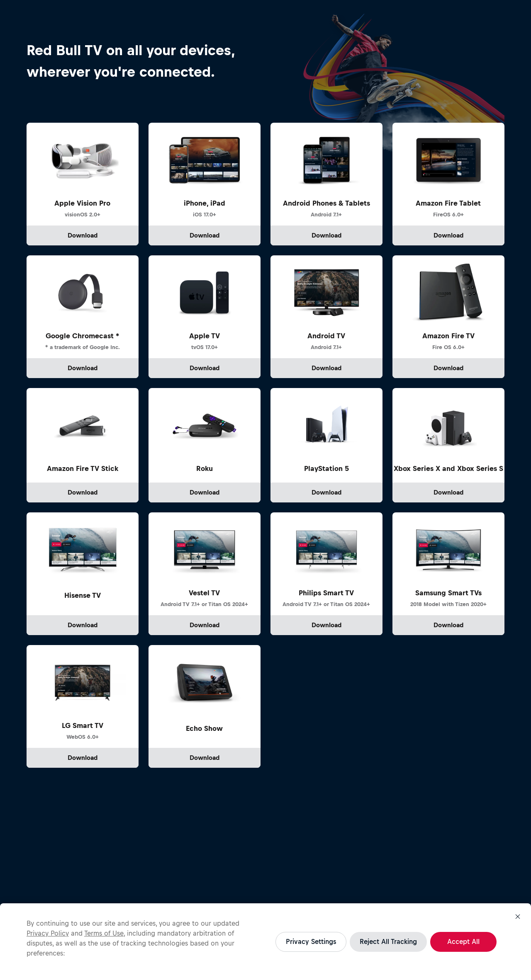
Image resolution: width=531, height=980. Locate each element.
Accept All (463, 941)
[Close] (518, 917)
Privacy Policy (48, 933)
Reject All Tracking (388, 941)
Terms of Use (104, 933)
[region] (265, 942)
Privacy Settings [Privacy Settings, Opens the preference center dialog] (311, 941)
